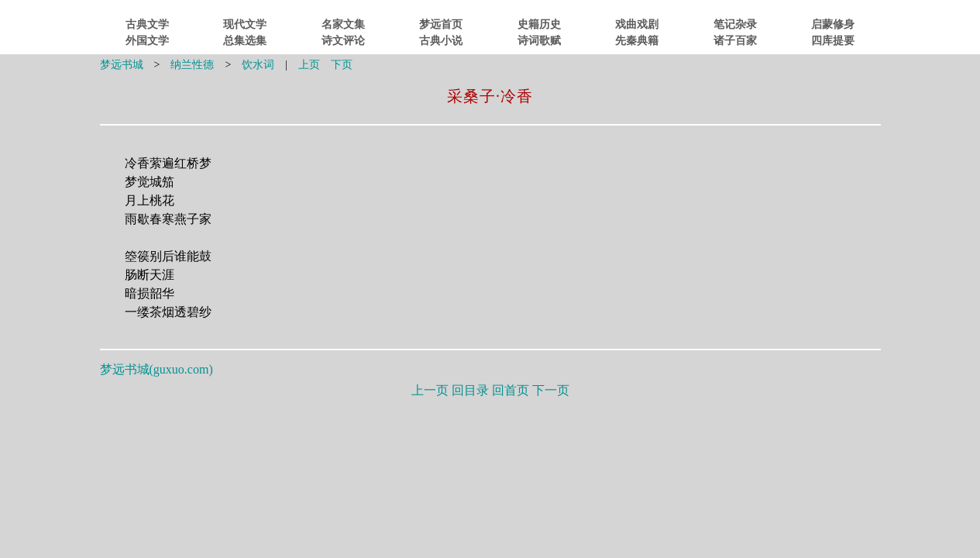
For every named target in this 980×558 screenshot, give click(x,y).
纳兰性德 (192, 65)
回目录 (470, 390)
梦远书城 (122, 65)
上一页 (430, 390)
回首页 (511, 390)
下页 (342, 65)
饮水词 (258, 65)
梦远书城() (156, 369)
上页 (309, 65)
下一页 (551, 390)
